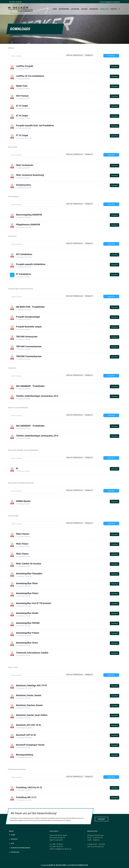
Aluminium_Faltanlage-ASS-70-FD (31, 685)
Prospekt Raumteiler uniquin (29, 327)
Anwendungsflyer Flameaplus (29, 574)
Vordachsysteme (23, 185)
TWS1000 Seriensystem (27, 337)
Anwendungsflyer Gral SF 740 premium (34, 603)
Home (13, 835)
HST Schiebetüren (24, 254)
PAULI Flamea (22, 554)
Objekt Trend (22, 86)
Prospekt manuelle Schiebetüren (31, 264)
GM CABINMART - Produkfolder (30, 386)
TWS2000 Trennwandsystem (29, 356)
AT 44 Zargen (22, 116)
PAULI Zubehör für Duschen (29, 564)
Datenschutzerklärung (21, 848)
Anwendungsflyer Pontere (28, 633)
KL (17, 468)
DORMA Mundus (23, 501)
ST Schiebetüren (23, 274)
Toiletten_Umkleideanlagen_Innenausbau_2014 (37, 396)
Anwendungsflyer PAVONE (28, 623)
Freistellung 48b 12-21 (26, 797)
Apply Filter (111, 56)
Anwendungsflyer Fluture (27, 593)
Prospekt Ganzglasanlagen (28, 317)
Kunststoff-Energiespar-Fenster (30, 745)
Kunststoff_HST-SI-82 (26, 735)
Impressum (15, 852)
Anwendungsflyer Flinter (27, 583)
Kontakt (102, 819)
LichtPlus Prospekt (25, 66)
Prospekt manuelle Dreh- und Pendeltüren (35, 126)
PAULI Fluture (22, 544)
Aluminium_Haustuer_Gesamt (29, 705)
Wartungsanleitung (24, 755)
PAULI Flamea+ (23, 534)
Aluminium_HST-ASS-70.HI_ (29, 725)
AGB (12, 843)
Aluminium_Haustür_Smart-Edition (32, 715)
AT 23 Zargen (22, 106)
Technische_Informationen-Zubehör (32, 653)
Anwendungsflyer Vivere (27, 643)
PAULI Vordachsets (25, 165)
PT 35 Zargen (22, 135)
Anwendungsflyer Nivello (27, 613)
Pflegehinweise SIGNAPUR (28, 225)
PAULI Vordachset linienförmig (30, 175)
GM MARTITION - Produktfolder (30, 307)
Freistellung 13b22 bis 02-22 (29, 787)
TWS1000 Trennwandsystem (29, 347)
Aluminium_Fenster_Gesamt (29, 695)
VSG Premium (22, 96)
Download (115, 66)
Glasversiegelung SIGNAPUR (29, 215)
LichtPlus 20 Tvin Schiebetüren (30, 76)
